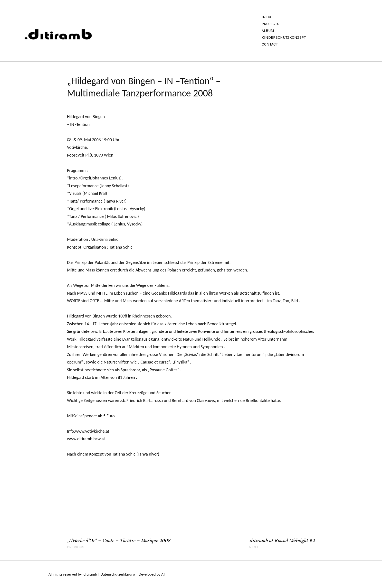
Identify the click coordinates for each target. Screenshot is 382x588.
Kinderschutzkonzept (284, 37)
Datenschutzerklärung (118, 574)
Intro (267, 17)
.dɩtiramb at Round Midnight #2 (282, 544)
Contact (270, 44)
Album (268, 31)
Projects (270, 24)
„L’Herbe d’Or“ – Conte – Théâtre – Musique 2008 (128, 544)
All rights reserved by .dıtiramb (73, 574)
